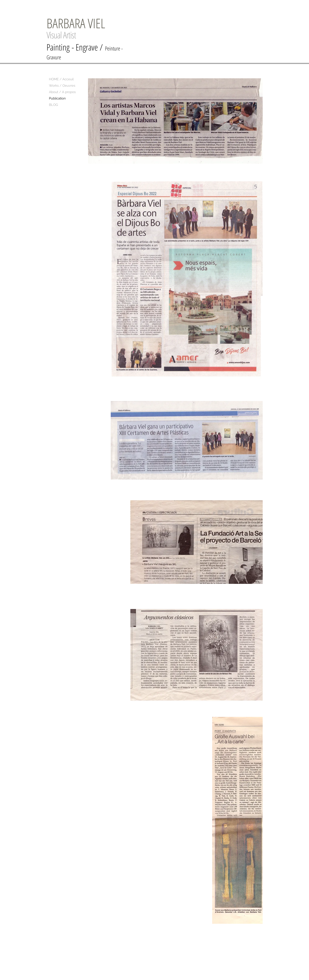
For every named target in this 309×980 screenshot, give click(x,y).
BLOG (53, 105)
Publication (57, 98)
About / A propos (62, 92)
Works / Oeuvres (62, 86)
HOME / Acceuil (61, 79)
